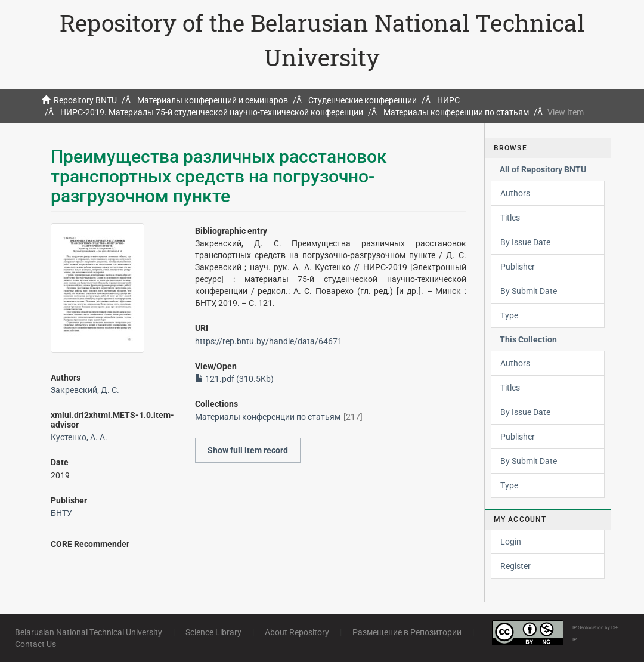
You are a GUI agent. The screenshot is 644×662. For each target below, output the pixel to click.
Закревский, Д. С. (85, 390)
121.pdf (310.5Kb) (234, 379)
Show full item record (248, 450)
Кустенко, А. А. (79, 437)
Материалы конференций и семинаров (213, 100)
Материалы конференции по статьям (456, 112)
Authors (515, 193)
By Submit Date (529, 291)
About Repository (297, 632)
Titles (510, 218)
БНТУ (61, 513)
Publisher (518, 267)
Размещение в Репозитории (407, 632)
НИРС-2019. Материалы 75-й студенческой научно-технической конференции (212, 112)
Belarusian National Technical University (89, 632)
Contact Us (35, 644)
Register (515, 566)
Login (511, 542)
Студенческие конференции (363, 100)
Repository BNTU (85, 100)
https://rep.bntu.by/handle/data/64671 (269, 341)
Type (509, 315)
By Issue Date (525, 242)
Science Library (213, 632)
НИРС (448, 100)
